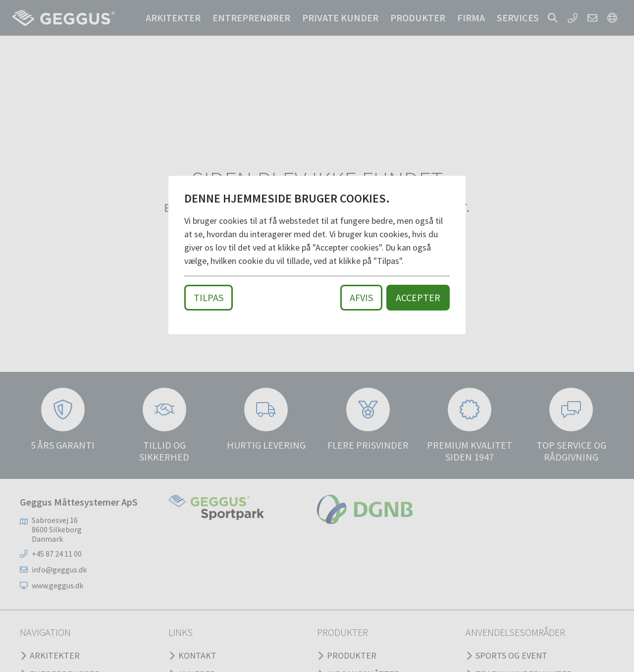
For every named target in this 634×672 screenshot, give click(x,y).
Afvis (361, 297)
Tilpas (209, 297)
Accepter (418, 297)
